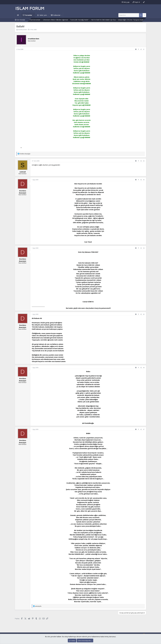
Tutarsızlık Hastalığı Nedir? (86, 20)
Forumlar (29, 15)
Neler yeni (43, 15)
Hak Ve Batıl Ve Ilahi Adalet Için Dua (109, 20)
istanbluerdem (22, 30)
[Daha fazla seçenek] (141, 15)
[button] (34, 15)
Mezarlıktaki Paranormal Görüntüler (34, 20)
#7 (144, 429)
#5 (144, 314)
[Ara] (129, 15)
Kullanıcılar (57, 15)
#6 (144, 368)
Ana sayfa (18, 15)
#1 (144, 49)
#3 (144, 180)
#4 (144, 248)
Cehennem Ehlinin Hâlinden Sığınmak (61, 20)
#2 (144, 161)
